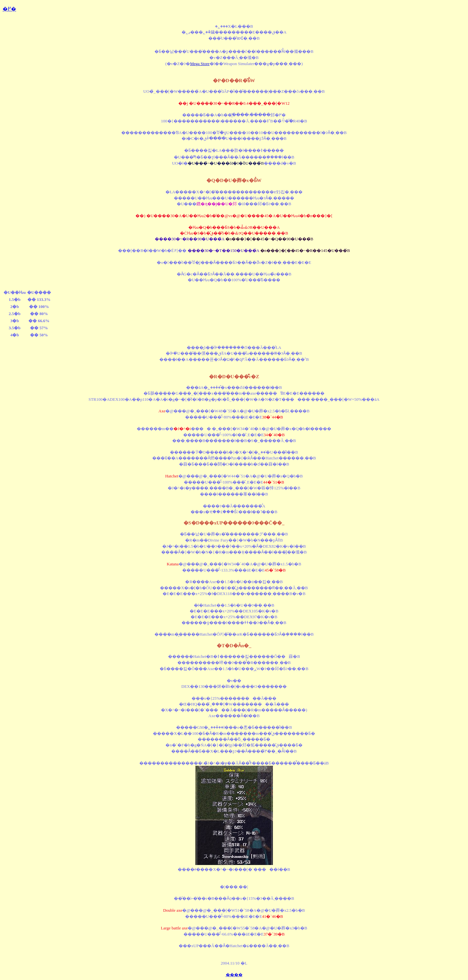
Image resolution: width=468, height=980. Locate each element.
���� (234, 975)
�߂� (9, 9)
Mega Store (200, 64)
